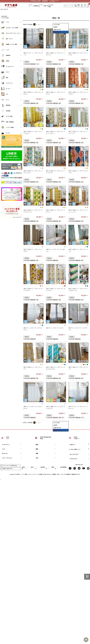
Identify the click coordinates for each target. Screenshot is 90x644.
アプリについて (73, 459)
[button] (40, 24)
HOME (2, 9)
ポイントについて (74, 454)
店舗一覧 (46, 6)
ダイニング (5, 453)
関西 (37, 449)
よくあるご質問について (75, 449)
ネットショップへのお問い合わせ (9, 466)
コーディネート (6, 445)
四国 (37, 453)
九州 (37, 458)
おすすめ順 (57, 25)
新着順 (55, 27)
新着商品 (36, 6)
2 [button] (36, 24)
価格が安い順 (57, 29)
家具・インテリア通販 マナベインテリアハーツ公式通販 (30, 474)
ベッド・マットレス (7, 458)
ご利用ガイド (72, 445)
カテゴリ (30, 6)
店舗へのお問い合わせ (7, 469)
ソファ (4, 449)
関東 (37, 445)
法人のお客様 (51, 6)
